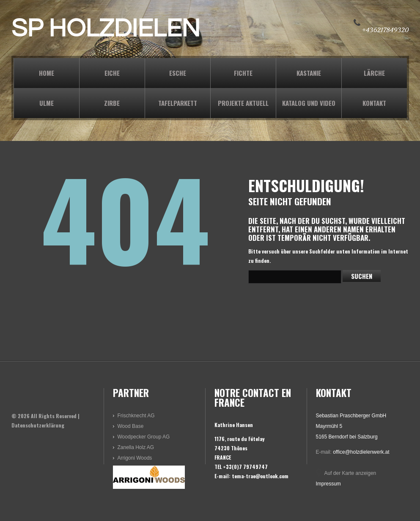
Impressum (328, 484)
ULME (47, 103)
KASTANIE (309, 73)
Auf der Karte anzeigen (350, 473)
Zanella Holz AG (136, 447)
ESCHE (178, 73)
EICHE (112, 73)
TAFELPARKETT (178, 103)
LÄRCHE (374, 73)
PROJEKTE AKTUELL (243, 103)
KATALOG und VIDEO (309, 103)
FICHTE (243, 73)
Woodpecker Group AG (144, 437)
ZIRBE (112, 103)
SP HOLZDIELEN (106, 29)
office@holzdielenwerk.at (361, 452)
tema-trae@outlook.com (260, 476)
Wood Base (131, 426)
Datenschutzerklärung (38, 425)
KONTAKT (374, 103)
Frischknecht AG (136, 416)
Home (47, 73)
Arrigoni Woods (135, 458)
